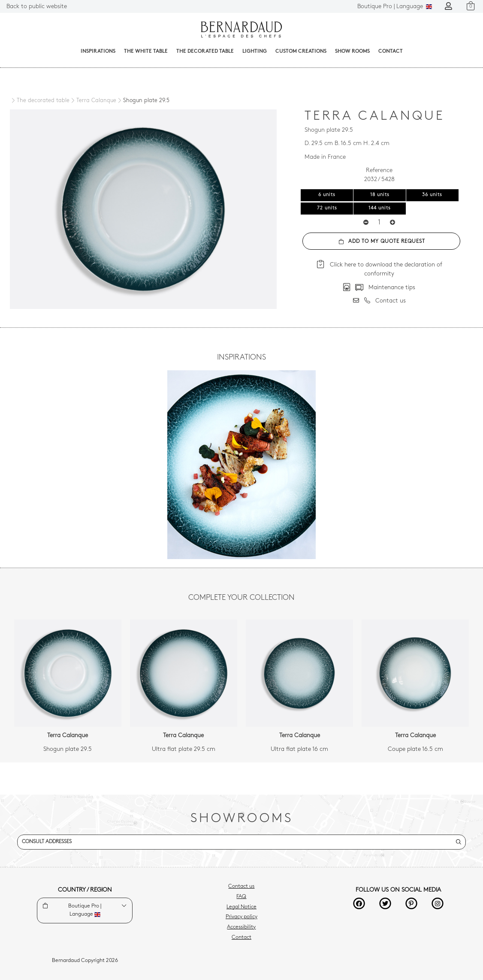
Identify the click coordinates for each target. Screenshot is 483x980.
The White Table (146, 51)
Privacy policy (241, 917)
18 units (380, 195)
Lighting (255, 51)
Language (395, 7)
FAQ (241, 897)
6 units (327, 195)
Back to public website (37, 7)
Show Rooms (352, 51)
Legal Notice (241, 907)
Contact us (241, 886)
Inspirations (98, 51)
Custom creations (301, 51)
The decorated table (205, 51)
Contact (391, 51)
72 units (327, 208)
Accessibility (241, 927)
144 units (380, 208)
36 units (432, 195)
